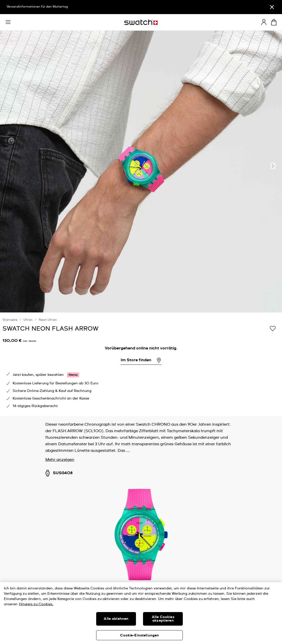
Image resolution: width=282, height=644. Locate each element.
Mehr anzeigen (60, 460)
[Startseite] (141, 22)
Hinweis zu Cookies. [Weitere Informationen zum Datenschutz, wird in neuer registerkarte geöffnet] (36, 604)
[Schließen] (272, 7)
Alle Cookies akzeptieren (163, 619)
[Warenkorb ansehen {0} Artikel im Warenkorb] (274, 22)
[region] (141, 613)
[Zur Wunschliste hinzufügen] (273, 328)
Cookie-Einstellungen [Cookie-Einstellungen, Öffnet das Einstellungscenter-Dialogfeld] (139, 635)
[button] (8, 22)
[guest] (264, 22)
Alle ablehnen (116, 619)
